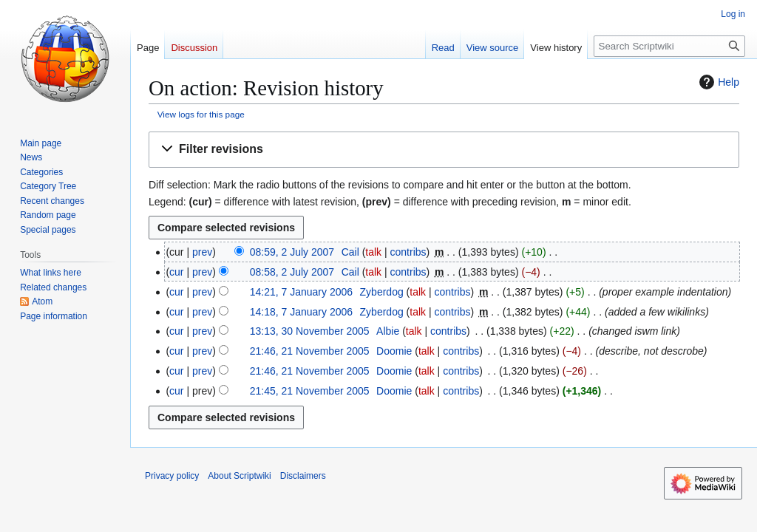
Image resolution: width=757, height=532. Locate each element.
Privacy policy (172, 476)
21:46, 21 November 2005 (310, 351)
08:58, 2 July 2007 (292, 272)
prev (202, 252)
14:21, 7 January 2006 (301, 292)
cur (176, 272)
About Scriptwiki (239, 476)
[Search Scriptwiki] (669, 46)
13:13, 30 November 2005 (310, 331)
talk (373, 252)
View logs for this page (201, 114)
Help (717, 82)
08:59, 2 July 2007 (292, 252)
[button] (444, 150)
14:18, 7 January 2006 (301, 312)
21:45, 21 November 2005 (310, 391)
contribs (408, 252)
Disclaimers (303, 476)
